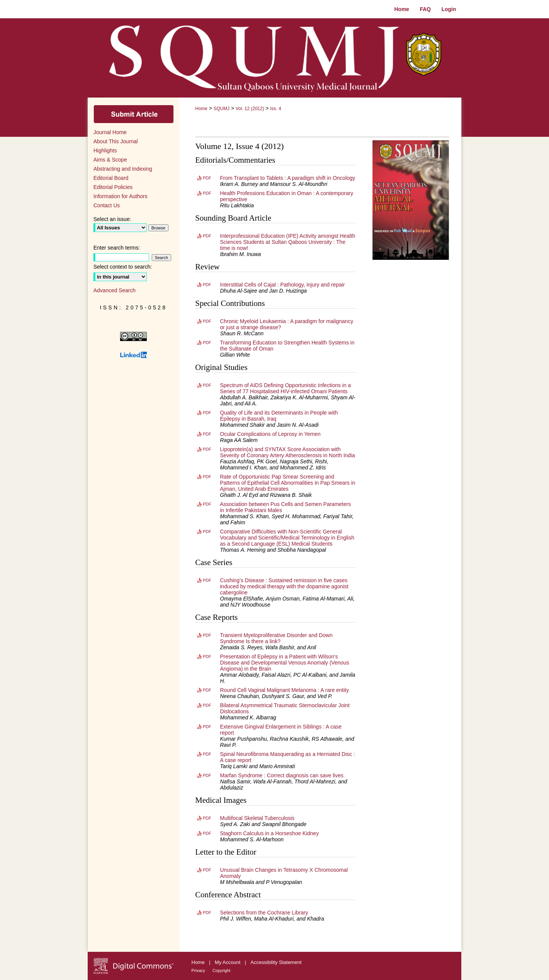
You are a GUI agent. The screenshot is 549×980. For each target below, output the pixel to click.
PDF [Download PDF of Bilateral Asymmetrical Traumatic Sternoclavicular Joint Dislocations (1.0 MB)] (207, 705)
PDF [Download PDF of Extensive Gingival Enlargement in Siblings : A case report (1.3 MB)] (207, 727)
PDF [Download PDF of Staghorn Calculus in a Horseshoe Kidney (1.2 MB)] (207, 833)
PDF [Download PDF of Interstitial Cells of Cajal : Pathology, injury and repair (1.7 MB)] (207, 285)
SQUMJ (222, 109)
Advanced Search (115, 290)
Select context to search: (123, 267)
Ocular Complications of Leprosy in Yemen (270, 434)
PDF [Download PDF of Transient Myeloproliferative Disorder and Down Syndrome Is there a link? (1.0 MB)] (207, 635)
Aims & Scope (110, 160)
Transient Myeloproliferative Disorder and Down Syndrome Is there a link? (276, 638)
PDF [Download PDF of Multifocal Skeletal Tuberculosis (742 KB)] (207, 818)
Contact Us (107, 205)
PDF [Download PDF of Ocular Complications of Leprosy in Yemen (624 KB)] (207, 434)
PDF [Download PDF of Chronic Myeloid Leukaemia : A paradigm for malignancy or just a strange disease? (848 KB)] (207, 321)
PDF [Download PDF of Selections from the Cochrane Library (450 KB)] (207, 913)
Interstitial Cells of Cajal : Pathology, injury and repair (282, 285)
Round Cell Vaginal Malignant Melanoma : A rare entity (284, 690)
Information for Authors (120, 196)
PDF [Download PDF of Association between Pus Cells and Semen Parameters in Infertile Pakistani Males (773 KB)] (207, 504)
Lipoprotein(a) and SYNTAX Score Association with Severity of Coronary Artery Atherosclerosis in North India (287, 452)
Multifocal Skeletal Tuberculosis (257, 818)
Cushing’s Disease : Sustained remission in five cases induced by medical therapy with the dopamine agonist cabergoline (284, 586)
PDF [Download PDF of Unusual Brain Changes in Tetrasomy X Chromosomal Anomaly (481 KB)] (207, 870)
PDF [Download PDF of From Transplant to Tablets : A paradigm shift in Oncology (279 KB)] (207, 178)
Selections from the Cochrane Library (264, 913)
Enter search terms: (117, 248)
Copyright (221, 970)
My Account (228, 962)
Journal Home (110, 132)
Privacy (199, 970)
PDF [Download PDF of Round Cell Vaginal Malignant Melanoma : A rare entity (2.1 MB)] (207, 690)
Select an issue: (112, 219)
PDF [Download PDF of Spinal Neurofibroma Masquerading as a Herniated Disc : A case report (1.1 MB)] (207, 754)
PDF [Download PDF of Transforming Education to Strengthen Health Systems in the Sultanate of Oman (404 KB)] (207, 343)
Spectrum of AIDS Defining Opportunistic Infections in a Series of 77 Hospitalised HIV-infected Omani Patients (285, 388)
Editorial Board (111, 178)
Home (201, 109)
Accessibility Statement (276, 962)
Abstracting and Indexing (123, 169)
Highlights (105, 151)
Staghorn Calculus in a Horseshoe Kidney (269, 833)
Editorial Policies (113, 187)
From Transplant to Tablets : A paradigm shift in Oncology (288, 178)
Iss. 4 (276, 109)
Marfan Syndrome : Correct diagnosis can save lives (282, 775)
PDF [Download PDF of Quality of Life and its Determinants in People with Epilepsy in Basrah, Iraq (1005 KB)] (207, 413)
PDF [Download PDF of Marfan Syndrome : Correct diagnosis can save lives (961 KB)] (207, 775)
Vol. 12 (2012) (250, 109)
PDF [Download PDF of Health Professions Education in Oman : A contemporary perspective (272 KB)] (207, 193)
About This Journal (116, 141)
